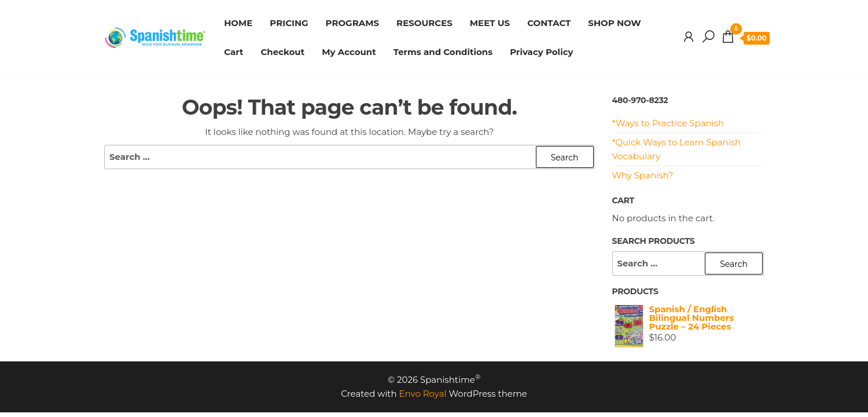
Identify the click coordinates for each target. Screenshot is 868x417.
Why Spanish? (643, 175)
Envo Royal (423, 394)
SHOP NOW (614, 23)
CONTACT (549, 23)
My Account (349, 52)
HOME (238, 23)
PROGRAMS (353, 23)
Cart (233, 52)
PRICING (289, 23)
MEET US (490, 23)
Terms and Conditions (443, 52)
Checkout (282, 52)
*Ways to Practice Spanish (668, 123)
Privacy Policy (541, 52)
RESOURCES (424, 23)
